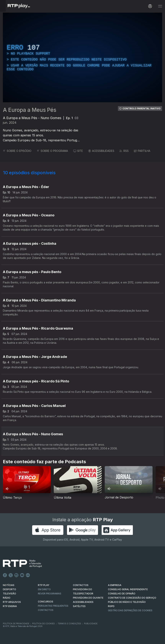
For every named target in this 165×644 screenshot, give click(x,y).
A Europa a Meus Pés (30, 110)
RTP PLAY (44, 585)
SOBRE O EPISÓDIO (17, 151)
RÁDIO (7, 598)
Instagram (16, 575)
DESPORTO (9, 589)
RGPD (111, 606)
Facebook (5, 575)
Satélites (79, 606)
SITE (78, 151)
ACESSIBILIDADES (101, 151)
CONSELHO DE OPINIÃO (122, 594)
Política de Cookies (43, 624)
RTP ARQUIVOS (12, 602)
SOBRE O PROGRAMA (52, 151)
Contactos (46, 610)
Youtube (22, 575)
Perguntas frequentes (53, 606)
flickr (28, 575)
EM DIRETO (44, 589)
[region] (82, 57)
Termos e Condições (69, 624)
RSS (124, 151)
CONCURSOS (46, 602)
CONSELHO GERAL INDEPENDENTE (128, 589)
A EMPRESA (115, 585)
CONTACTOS (81, 585)
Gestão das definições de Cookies (130, 610)
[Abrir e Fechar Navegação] (160, 6)
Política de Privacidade (16, 624)
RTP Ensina (10, 606)
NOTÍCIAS (9, 585)
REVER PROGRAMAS (50, 594)
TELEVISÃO (9, 594)
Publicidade (91, 624)
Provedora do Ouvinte (88, 598)
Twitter (11, 575)
